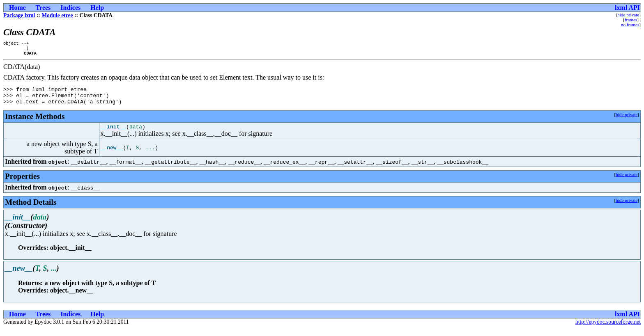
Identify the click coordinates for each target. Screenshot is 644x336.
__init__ (113, 134)
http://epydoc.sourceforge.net (608, 329)
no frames (630, 25)
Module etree (57, 15)
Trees (43, 8)
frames (631, 20)
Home (17, 8)
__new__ (112, 155)
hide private (628, 15)
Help (97, 8)
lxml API (627, 8)
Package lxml (19, 15)
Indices (70, 8)
